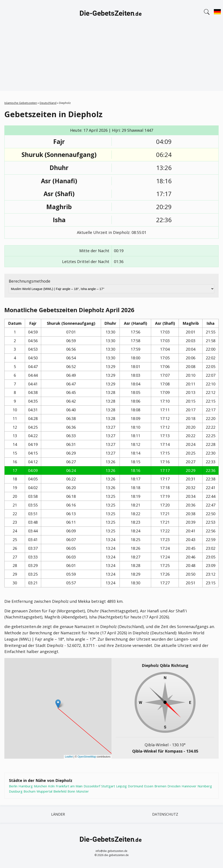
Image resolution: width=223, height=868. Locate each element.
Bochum (30, 791)
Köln (51, 786)
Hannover (189, 786)
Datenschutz (165, 814)
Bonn (71, 791)
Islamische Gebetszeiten (21, 103)
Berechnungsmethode (30, 281)
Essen (149, 786)
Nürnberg (205, 786)
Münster (83, 791)
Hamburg (26, 786)
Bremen (160, 786)
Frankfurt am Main (69, 786)
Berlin (13, 786)
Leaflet (69, 757)
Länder (58, 814)
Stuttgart (108, 786)
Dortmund (135, 786)
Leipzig (121, 786)
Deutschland (48, 103)
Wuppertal (44, 791)
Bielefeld (60, 791)
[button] (58, 704)
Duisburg (16, 791)
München (40, 786)
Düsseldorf (92, 786)
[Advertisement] (111, 60)
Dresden (174, 786)
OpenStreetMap (87, 757)
